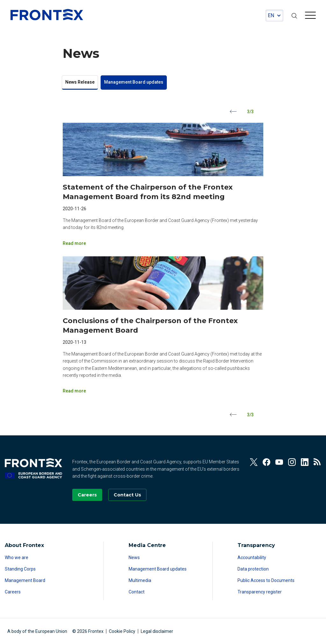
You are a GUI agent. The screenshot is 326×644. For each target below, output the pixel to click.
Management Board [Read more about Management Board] (25, 580)
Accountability (252, 557)
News (134, 557)
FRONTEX (47, 15)
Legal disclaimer (157, 631)
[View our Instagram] (292, 462)
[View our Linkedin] (305, 462)
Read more (74, 243)
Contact (137, 592)
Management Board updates (134, 82)
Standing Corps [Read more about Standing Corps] (20, 569)
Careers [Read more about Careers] (13, 592)
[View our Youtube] (279, 462)
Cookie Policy (122, 631)
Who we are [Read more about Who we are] (17, 557)
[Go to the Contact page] (127, 495)
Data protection (253, 569)
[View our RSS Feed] (317, 462)
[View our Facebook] (266, 462)
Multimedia (140, 580)
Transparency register (260, 592)
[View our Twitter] (254, 462)
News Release (80, 82)
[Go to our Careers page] (87, 495)
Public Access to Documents (266, 580)
